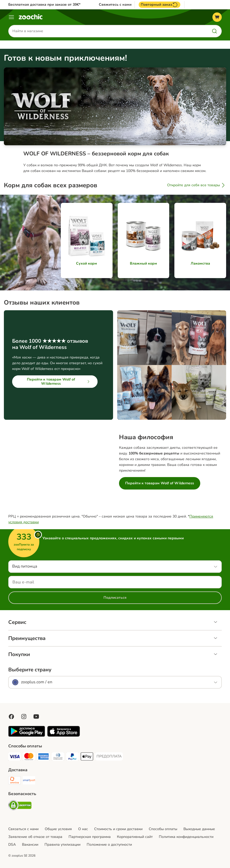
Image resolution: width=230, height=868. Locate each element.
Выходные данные (199, 829)
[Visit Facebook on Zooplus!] (11, 717)
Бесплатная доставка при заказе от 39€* (44, 5)
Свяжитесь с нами (115, 5)
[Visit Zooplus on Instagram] (24, 717)
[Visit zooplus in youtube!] (36, 717)
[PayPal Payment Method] (72, 757)
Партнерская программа (90, 837)
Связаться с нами (23, 829)
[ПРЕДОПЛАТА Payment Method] (109, 756)
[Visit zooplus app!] (27, 736)
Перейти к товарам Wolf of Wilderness (59, 381)
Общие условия (58, 829)
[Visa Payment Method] (14, 757)
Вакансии (30, 845)
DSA (12, 845)
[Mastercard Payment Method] (29, 757)
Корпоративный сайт (135, 837)
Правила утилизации (62, 845)
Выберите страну (30, 670)
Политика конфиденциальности (186, 837)
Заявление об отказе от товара (35, 837)
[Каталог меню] (11, 17)
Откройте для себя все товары (197, 185)
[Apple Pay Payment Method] (87, 757)
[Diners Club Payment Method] (58, 757)
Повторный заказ (159, 5)
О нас (83, 829)
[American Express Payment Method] (43, 757)
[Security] (20, 806)
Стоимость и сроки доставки (118, 829)
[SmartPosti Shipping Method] (29, 781)
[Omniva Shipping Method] (14, 781)
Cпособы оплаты (163, 829)
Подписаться (115, 598)
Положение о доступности (109, 845)
